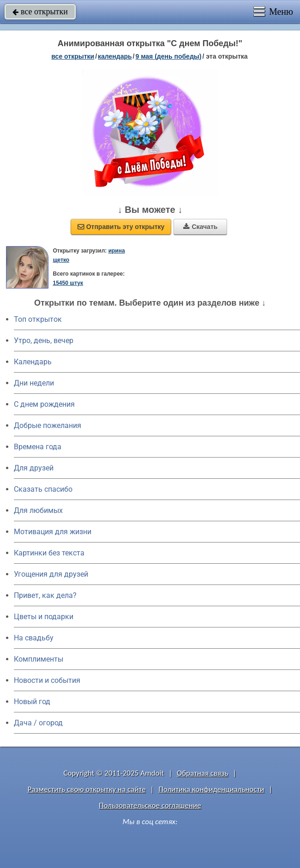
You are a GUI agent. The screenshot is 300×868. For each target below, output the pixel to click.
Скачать (200, 227)
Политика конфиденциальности (211, 789)
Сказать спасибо (43, 489)
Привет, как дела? (45, 595)
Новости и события (47, 680)
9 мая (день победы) (168, 56)
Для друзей (34, 468)
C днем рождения (44, 404)
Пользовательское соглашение (150, 805)
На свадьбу (34, 638)
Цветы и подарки (44, 617)
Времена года (38, 447)
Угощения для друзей (51, 574)
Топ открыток (38, 319)
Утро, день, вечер (44, 341)
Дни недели (34, 383)
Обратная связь (203, 773)
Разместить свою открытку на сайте (87, 789)
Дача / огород (38, 723)
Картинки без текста (49, 553)
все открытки (40, 12)
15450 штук (68, 283)
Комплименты (39, 659)
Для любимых (38, 510)
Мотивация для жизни (53, 532)
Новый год (32, 702)
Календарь (115, 56)
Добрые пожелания (48, 425)
